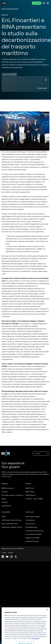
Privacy (11, 553)
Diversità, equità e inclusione (12, 495)
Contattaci (37, 3)
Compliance (30, 520)
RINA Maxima (31, 495)
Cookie (4, 553)
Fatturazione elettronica (35, 531)
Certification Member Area (12, 520)
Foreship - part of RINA (34, 499)
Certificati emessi (32, 541)
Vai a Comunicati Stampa (10, 9)
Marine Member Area (9, 524)
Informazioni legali (33, 517)
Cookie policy (36, 643)
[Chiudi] (47, 614)
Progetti (5, 502)
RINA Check (30, 492)
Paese (41, 454)
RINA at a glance (8, 488)
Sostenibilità (6, 506)
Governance (30, 524)
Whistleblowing (31, 527)
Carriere (5, 492)
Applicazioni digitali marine (12, 527)
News (4, 499)
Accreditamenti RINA (33, 534)
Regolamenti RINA (32, 538)
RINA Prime (30, 488)
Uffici (4, 517)
